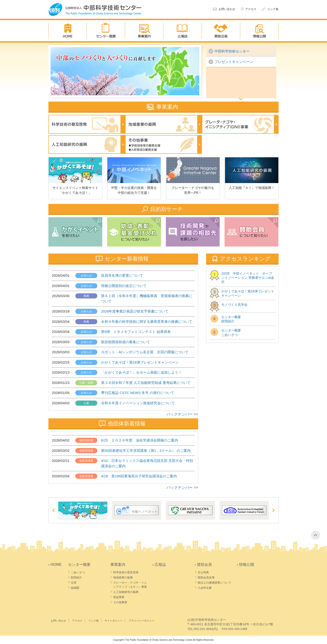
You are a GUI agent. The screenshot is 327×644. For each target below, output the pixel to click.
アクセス (251, 9)
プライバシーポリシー (142, 621)
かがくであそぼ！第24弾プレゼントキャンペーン (140, 362)
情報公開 (259, 31)
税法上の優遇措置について (214, 583)
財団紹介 (76, 578)
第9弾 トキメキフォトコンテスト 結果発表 (136, 332)
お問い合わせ (227, 9)
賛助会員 (221, 31)
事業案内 (144, 31)
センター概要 (106, 31)
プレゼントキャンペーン (234, 62)
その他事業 (163, 144)
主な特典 (203, 572)
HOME (68, 31)
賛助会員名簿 (206, 578)
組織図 (75, 588)
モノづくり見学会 (234, 305)
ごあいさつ (78, 572)
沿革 (74, 583)
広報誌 (183, 31)
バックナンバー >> (182, 414)
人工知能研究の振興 (87, 144)
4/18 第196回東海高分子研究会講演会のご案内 (139, 476)
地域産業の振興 (163, 124)
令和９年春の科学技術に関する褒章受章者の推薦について (147, 322)
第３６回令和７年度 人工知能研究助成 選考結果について (146, 383)
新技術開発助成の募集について (126, 342)
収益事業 (119, 597)
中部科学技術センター (232, 51)
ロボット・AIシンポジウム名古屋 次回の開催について (145, 352)
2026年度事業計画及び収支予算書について (135, 311)
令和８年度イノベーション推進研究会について (138, 403)
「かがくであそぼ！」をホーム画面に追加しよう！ (141, 372)
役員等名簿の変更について (122, 275)
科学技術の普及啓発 (87, 124)
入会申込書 (205, 588)
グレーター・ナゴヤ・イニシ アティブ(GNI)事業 (240, 124)
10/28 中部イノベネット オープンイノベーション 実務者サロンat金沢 (248, 278)
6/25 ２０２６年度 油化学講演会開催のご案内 (140, 440)
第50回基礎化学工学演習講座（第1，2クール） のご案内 (146, 451)
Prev (54, 510)
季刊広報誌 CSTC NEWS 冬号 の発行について (138, 393)
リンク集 (273, 9)
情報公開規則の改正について (124, 286)
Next (273, 510)
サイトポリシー (114, 621)
